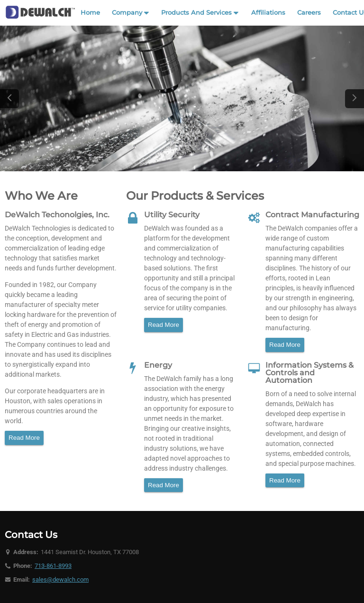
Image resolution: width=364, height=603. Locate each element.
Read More (24, 438)
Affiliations (268, 12)
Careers (309, 12)
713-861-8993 (53, 566)
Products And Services (200, 12)
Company (131, 12)
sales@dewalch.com (60, 580)
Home (90, 12)
